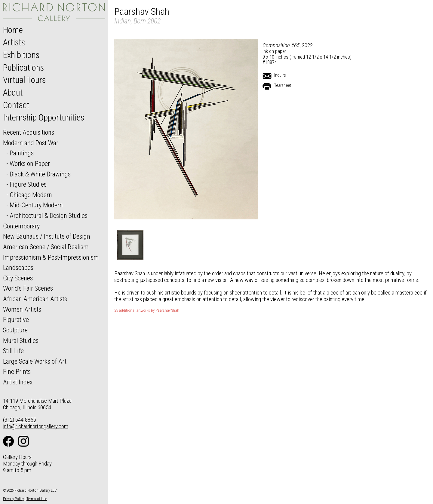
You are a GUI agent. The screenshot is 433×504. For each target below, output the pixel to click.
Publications (23, 68)
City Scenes (18, 278)
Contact (16, 105)
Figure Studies (28, 184)
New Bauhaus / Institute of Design (47, 236)
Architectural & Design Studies (49, 215)
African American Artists (35, 299)
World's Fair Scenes (28, 288)
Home (13, 30)
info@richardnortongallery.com (36, 426)
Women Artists (22, 309)
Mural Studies (21, 341)
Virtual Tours (24, 80)
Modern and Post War (31, 143)
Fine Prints (17, 371)
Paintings (22, 153)
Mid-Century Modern (36, 205)
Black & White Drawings (40, 174)
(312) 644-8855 (19, 420)
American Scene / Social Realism (46, 247)
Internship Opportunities (44, 118)
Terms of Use (37, 499)
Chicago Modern (31, 195)
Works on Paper (30, 163)
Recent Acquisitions (29, 132)
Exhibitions (21, 55)
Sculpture (15, 330)
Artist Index (18, 382)
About (13, 93)
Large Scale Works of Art (35, 361)
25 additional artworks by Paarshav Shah (147, 310)
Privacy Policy (13, 499)
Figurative (16, 319)
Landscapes (18, 267)
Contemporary (21, 226)
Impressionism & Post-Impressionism (51, 257)
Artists (14, 42)
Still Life (13, 351)
